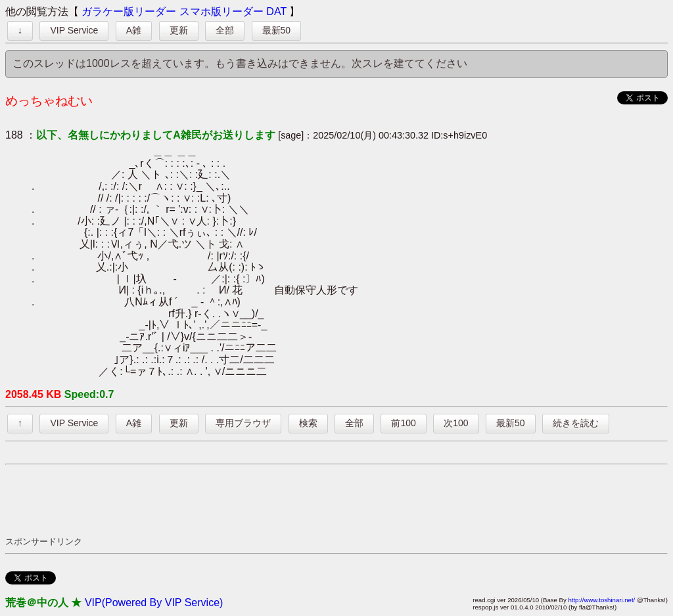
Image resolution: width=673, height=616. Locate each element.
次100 (456, 423)
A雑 (134, 30)
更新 (179, 30)
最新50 (277, 30)
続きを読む (576, 423)
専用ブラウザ (243, 423)
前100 (403, 423)
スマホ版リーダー (221, 11)
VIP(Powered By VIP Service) (154, 603)
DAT (276, 11)
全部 (225, 30)
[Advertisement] (244, 500)
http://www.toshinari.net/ (601, 600)
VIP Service (74, 30)
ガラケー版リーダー (129, 11)
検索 (308, 423)
